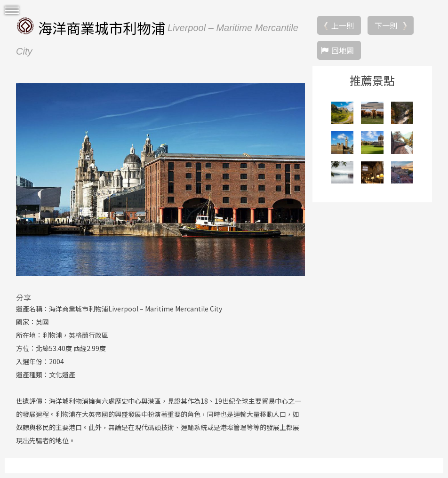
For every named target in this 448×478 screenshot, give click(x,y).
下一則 (386, 25)
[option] (160, 180)
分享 (24, 297)
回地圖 (343, 50)
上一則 (343, 25)
